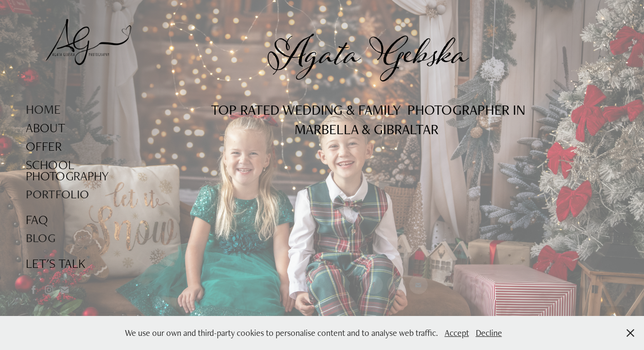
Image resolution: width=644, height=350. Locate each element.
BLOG (41, 238)
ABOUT (45, 128)
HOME (43, 109)
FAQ (37, 219)
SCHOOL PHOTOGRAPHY (67, 170)
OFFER (44, 146)
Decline (489, 333)
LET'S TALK (56, 263)
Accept (457, 333)
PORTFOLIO (57, 194)
